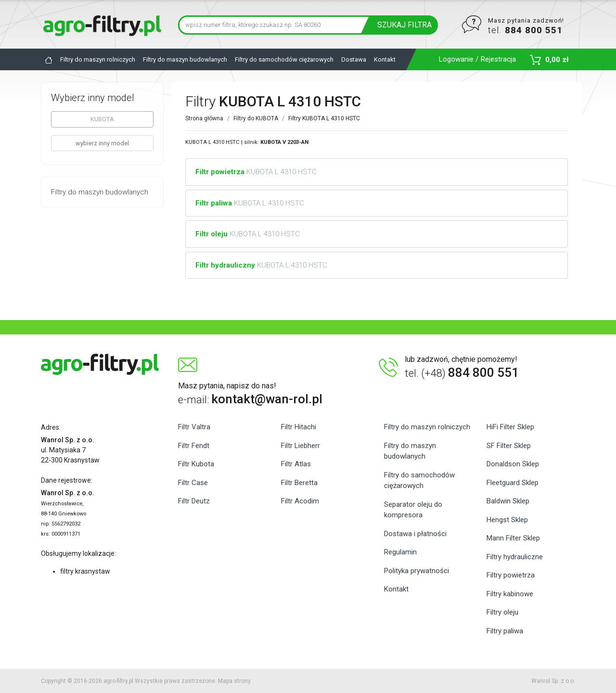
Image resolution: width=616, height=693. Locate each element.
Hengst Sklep (507, 520)
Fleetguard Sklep (513, 483)
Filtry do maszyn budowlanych (185, 59)
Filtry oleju (502, 612)
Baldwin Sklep (508, 501)
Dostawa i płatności (415, 534)
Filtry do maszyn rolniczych (98, 59)
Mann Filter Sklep (513, 538)
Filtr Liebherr (301, 446)
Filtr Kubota (196, 464)
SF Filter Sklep (509, 446)
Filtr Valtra (194, 427)
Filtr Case (193, 483)
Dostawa (354, 59)
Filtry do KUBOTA (256, 118)
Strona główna (204, 118)
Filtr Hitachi (299, 427)
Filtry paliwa (505, 631)
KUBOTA (102, 119)
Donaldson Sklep (513, 464)
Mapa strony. (235, 681)
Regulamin (400, 552)
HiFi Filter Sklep (510, 427)
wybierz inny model (102, 143)
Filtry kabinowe (510, 594)
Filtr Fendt (194, 446)
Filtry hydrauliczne (515, 557)
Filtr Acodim (300, 501)
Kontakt (385, 59)
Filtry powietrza (511, 575)
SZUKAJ (404, 25)
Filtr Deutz (194, 501)
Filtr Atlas (296, 464)
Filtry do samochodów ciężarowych (284, 59)
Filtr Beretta (299, 483)
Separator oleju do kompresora (413, 510)
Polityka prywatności (417, 571)
